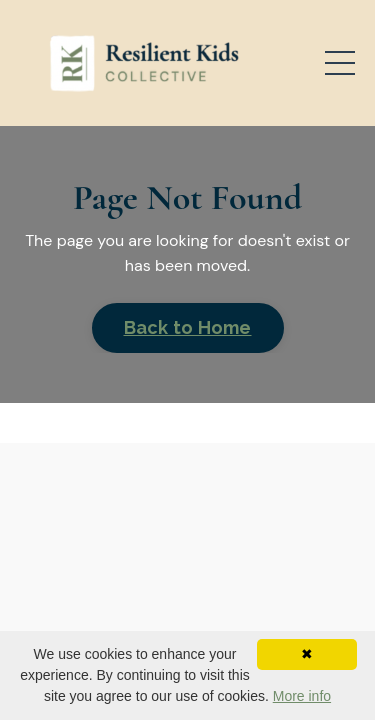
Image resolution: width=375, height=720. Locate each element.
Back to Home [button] (188, 327)
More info (302, 696)
